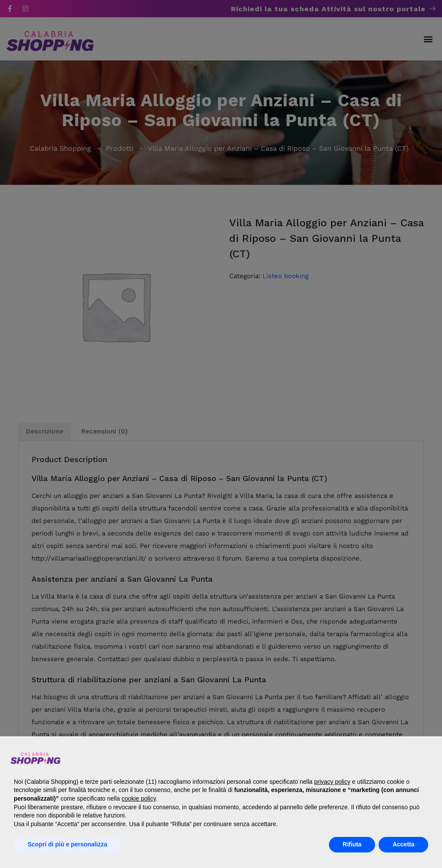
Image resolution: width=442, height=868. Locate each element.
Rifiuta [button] (352, 844)
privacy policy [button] (332, 782)
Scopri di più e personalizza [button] (67, 844)
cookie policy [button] (139, 798)
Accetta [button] (403, 844)
